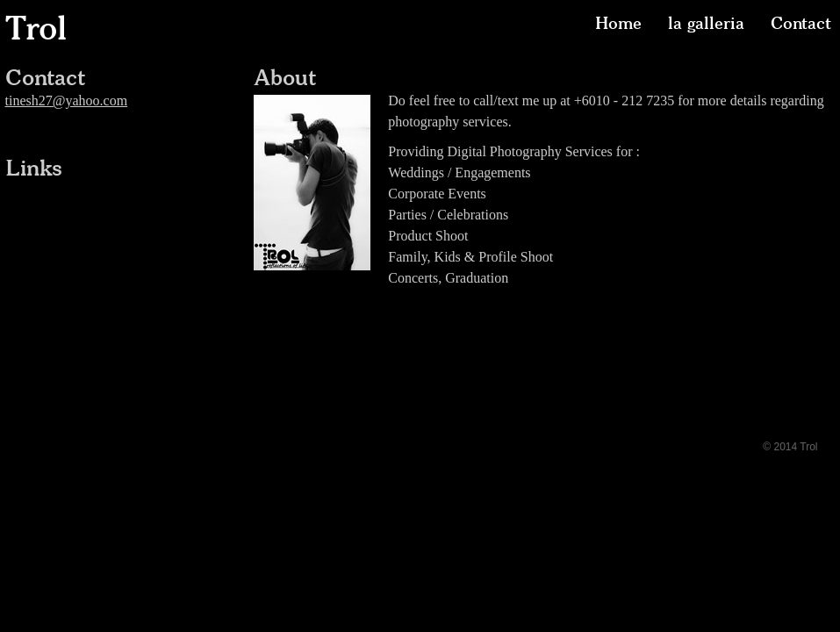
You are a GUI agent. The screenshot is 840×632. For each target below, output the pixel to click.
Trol (36, 28)
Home (618, 23)
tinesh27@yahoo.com (67, 101)
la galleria (706, 23)
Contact (801, 23)
